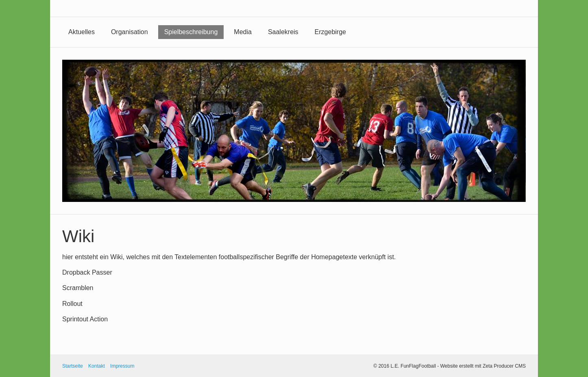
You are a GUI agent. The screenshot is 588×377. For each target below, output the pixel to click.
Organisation (130, 32)
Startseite (73, 366)
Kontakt (97, 366)
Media (243, 32)
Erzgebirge (330, 32)
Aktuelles (82, 32)
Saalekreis (283, 32)
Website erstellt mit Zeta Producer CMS (483, 366)
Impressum (122, 366)
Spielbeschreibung (191, 32)
